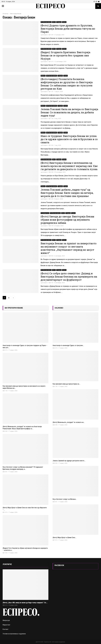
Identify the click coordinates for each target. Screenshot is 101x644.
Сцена (64, 22)
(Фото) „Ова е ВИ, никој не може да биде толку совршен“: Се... (25, 603)
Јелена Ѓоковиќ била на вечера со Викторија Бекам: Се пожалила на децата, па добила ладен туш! (69, 112)
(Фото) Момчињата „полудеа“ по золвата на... (69, 422)
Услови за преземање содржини (14, 634)
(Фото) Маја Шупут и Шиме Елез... (65, 538)
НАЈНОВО (59, 308)
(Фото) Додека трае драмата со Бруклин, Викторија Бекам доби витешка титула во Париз (68, 29)
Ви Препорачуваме (46, 22)
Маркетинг (6, 625)
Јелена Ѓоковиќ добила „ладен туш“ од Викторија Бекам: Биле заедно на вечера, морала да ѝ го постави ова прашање (67, 193)
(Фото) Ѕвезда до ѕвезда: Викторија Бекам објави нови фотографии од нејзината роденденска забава (67, 220)
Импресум (6, 620)
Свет (54, 22)
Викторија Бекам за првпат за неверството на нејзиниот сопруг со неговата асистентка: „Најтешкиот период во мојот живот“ (69, 248)
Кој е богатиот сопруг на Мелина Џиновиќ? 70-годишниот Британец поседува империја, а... (23, 468)
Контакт (6, 629)
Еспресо (45, 35)
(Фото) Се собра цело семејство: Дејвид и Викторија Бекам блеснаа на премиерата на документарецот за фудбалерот (69, 277)
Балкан (43, 76)
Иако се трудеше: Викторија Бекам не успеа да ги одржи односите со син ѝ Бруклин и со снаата (69, 139)
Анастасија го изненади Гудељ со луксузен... (68, 345)
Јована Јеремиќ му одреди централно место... (69, 461)
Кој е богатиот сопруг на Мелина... (65, 499)
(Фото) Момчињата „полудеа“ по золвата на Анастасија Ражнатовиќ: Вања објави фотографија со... (22, 428)
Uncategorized (45, 213)
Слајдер (59, 22)
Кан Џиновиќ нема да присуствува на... (67, 384)
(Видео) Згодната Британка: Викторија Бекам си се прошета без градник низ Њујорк (65, 55)
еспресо (45, 172)
